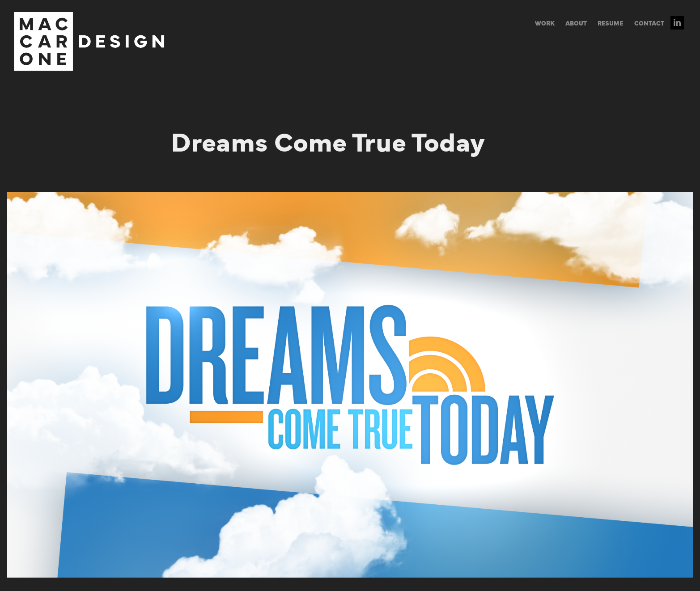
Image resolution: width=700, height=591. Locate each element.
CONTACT (649, 23)
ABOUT (576, 23)
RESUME (610, 23)
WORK (545, 23)
